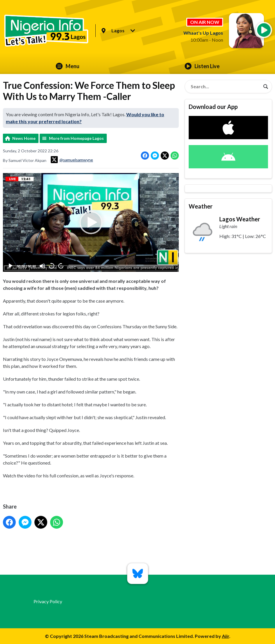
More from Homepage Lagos (76, 138)
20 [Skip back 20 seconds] (52, 266)
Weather (201, 206)
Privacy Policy (48, 601)
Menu (68, 66)
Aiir (226, 636)
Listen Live (202, 66)
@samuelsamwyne (72, 160)
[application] (91, 222)
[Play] (10, 266)
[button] (91, 222)
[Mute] (42, 266)
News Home (24, 138)
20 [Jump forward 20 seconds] (61, 266)
